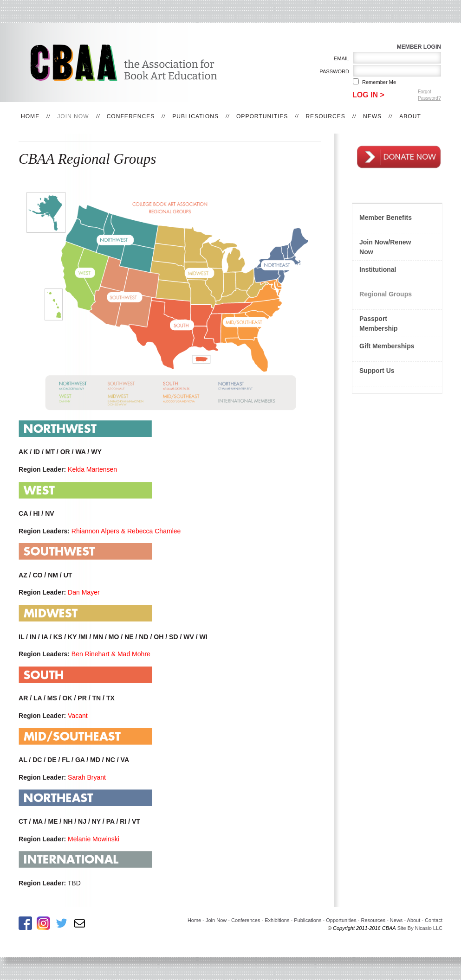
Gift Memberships (387, 346)
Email (340, 58)
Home (30, 116)
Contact (434, 920)
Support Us (377, 371)
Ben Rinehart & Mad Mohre (111, 654)
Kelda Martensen (92, 469)
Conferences (131, 116)
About (410, 116)
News (372, 116)
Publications (195, 116)
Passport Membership (379, 323)
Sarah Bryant (87, 777)
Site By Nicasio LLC (420, 928)
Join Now (73, 116)
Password (333, 71)
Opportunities (262, 116)
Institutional (378, 269)
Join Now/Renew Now (385, 247)
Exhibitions (277, 920)
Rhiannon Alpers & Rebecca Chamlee (126, 531)
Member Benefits (386, 218)
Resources (325, 116)
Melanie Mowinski (94, 839)
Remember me (379, 82)
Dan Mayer (84, 592)
